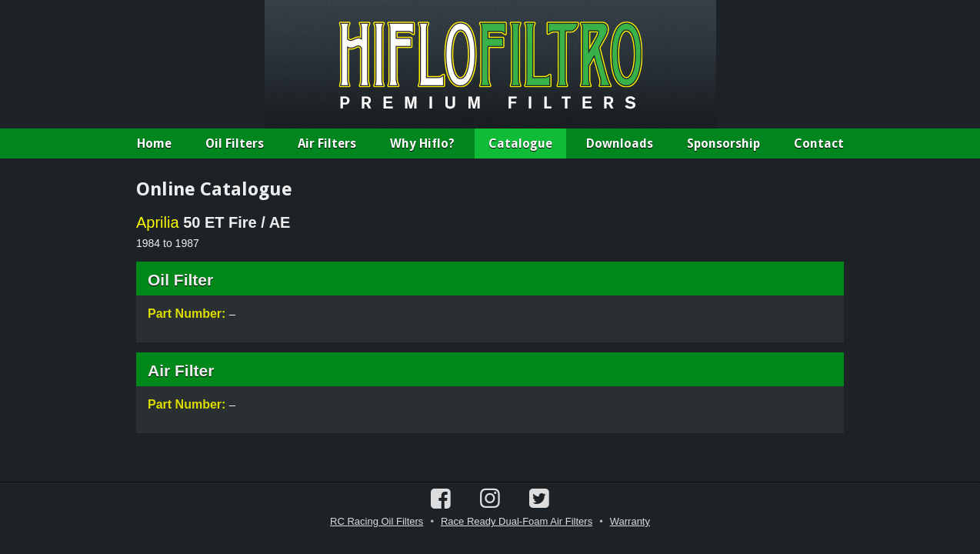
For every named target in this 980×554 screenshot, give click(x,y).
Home (154, 144)
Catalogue (520, 144)
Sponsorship (723, 144)
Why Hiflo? (422, 144)
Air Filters (327, 144)
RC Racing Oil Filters (377, 521)
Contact (819, 144)
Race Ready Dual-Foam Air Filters (517, 521)
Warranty (630, 521)
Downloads (620, 144)
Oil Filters (235, 144)
